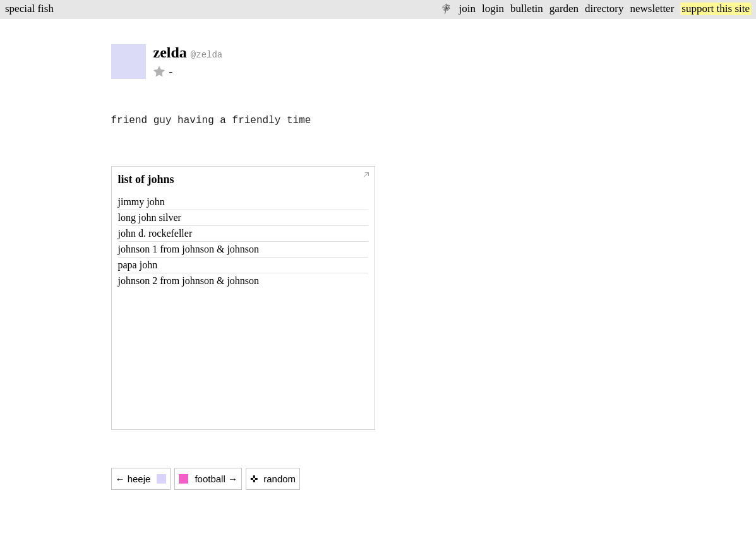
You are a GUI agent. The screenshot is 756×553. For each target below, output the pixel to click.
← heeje (141, 479)
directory (604, 9)
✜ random (273, 479)
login (493, 9)
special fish (29, 9)
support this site (716, 9)
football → (208, 479)
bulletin (527, 9)
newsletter (652, 9)
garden (564, 9)
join (467, 9)
